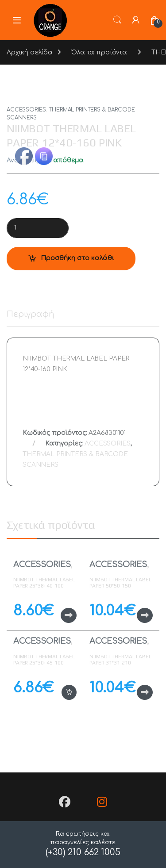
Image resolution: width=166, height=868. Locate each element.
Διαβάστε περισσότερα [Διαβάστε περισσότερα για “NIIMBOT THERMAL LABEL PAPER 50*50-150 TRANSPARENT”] (145, 615)
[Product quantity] (38, 228)
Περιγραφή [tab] (31, 314)
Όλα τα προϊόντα (99, 52)
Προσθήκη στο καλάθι (77, 258)
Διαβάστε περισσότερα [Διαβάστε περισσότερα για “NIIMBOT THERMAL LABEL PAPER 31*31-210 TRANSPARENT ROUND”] (145, 692)
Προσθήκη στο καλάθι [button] (69, 692)
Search (117, 20)
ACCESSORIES (26, 110)
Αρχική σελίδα (30, 52)
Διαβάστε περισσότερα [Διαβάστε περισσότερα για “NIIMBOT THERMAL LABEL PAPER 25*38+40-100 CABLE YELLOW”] (69, 615)
